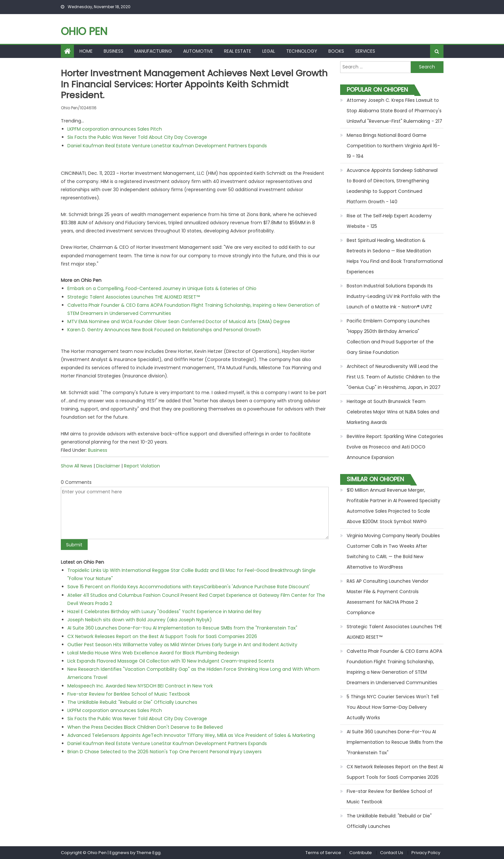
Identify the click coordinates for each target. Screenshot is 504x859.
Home (86, 51)
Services (365, 51)
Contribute (361, 853)
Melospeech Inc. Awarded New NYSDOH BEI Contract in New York (140, 685)
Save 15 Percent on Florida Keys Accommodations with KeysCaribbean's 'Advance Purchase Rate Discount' (189, 586)
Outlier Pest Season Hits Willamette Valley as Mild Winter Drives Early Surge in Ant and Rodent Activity (182, 644)
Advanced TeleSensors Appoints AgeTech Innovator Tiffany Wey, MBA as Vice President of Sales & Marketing (191, 735)
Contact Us (392, 853)
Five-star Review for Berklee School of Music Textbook (129, 694)
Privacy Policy (426, 853)
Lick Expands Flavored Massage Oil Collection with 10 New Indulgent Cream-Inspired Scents (171, 661)
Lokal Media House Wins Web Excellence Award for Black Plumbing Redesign (153, 652)
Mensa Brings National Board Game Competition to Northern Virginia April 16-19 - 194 (393, 146)
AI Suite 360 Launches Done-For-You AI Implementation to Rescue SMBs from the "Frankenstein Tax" (182, 628)
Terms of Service (323, 853)
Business (113, 51)
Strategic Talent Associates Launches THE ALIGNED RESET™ (134, 297)
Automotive (198, 51)
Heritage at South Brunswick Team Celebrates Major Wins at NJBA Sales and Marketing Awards (393, 412)
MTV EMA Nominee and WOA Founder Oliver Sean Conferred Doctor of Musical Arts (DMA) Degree (179, 321)
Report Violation (142, 466)
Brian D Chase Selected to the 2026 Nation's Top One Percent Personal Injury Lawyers (165, 751)
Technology (302, 51)
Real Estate (238, 51)
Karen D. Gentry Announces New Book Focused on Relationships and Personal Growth (164, 329)
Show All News (77, 466)
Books (336, 51)
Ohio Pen (84, 31)
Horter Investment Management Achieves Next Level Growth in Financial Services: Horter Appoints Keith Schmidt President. (180, 84)
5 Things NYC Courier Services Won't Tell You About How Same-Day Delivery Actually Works (393, 707)
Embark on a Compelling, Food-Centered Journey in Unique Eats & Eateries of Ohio (162, 288)
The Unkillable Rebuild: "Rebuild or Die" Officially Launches (132, 702)
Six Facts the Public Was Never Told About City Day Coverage (137, 137)
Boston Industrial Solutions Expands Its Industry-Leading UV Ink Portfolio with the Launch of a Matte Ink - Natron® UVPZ (393, 296)
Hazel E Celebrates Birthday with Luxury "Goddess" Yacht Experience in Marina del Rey (164, 611)
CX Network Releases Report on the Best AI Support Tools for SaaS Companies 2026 (162, 636)
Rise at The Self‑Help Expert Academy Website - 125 (389, 221)
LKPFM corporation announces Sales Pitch (115, 129)
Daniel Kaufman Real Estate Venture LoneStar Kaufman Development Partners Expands (167, 145)
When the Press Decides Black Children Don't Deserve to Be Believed (145, 727)
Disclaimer (108, 466)
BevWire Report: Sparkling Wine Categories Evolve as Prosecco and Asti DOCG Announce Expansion (395, 447)
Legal (269, 51)
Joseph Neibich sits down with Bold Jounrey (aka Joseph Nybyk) (140, 619)
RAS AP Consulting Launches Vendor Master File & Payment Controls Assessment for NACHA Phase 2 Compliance (388, 597)
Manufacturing (153, 51)
